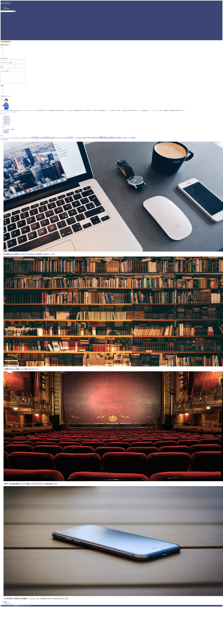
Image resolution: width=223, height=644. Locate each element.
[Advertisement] (14, 26)
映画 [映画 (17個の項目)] (101, 140)
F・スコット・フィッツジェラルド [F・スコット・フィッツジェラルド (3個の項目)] (10, 140)
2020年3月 (7, 123)
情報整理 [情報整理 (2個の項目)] (85, 140)
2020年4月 (7, 122)
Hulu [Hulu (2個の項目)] (22, 140)
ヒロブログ (6, 3)
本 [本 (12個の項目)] (105, 140)
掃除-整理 (6, 133)
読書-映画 (6, 135)
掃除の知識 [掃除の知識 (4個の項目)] (91, 140)
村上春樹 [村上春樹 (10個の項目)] (110, 140)
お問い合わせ (7, 9)
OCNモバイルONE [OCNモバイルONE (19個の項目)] (41, 140)
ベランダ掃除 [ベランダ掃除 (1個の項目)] (76, 140)
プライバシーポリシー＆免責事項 (9, 608)
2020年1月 (7, 126)
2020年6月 (7, 118)
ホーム (5, 7)
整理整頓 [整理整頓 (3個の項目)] (97, 140)
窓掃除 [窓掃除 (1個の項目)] (122, 140)
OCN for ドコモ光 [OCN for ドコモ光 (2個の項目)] (27, 140)
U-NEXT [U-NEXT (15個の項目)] (70, 140)
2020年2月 (7, 125)
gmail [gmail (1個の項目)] (20, 140)
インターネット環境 (9, 132)
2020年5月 (7, 120)
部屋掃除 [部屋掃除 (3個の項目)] (133, 140)
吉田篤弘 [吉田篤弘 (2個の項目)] (81, 140)
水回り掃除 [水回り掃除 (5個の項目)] (117, 140)
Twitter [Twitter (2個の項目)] (64, 140)
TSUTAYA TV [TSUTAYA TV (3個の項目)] (59, 140)
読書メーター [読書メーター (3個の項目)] (127, 140)
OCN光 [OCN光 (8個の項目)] (52, 140)
